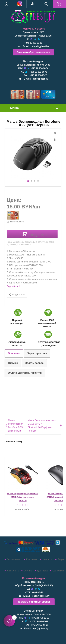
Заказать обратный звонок (33, 52)
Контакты (31, 559)
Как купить (13, 571)
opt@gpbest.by (40, 79)
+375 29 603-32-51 (33, 43)
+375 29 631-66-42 (39, 72)
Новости (47, 559)
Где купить (59, 571)
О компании (14, 559)
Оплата (28, 571)
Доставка (42, 571)
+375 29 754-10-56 (40, 68)
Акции (61, 559)
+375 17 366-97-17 (39, 75)
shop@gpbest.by (40, 46)
